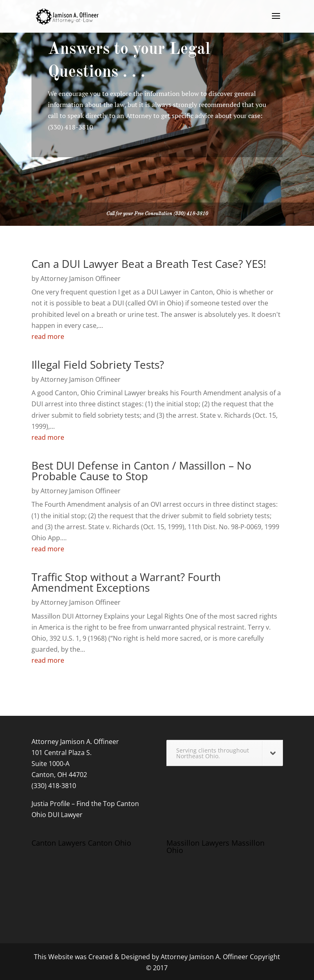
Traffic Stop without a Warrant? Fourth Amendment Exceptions (126, 582)
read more (48, 336)
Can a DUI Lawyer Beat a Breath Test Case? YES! (149, 264)
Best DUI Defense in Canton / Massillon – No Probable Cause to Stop (141, 471)
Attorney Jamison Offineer (81, 278)
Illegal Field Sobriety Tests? (98, 365)
